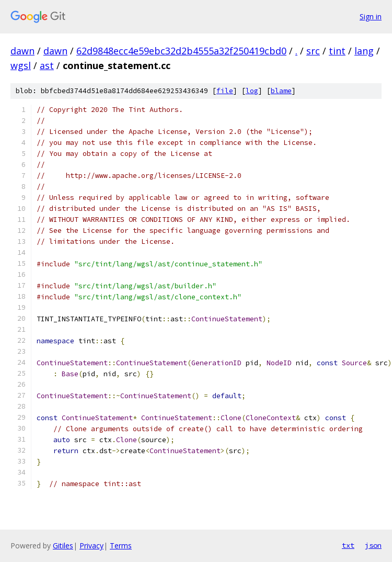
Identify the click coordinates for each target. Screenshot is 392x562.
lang (364, 51)
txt (348, 545)
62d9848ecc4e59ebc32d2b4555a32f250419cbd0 (181, 51)
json (373, 545)
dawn (22, 51)
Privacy (91, 546)
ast (47, 65)
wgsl (21, 65)
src (313, 51)
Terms (121, 546)
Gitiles (63, 546)
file (225, 91)
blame (281, 91)
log (252, 91)
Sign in (371, 16)
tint (337, 51)
